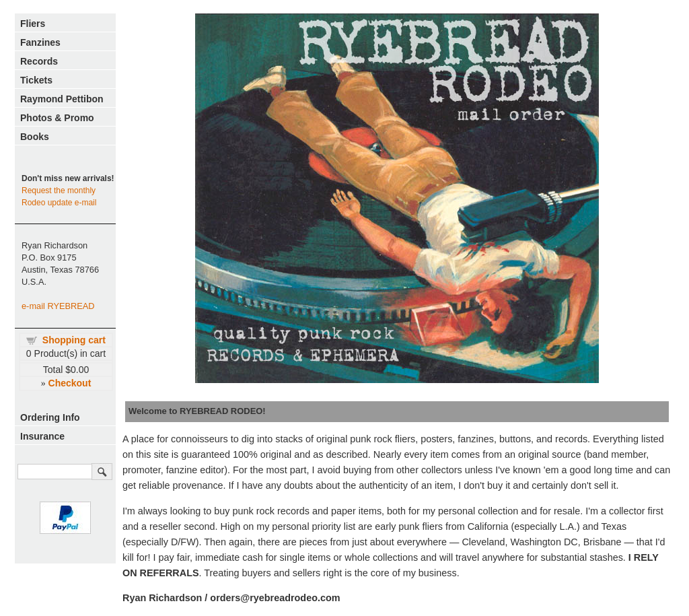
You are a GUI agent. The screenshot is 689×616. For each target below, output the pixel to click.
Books (35, 137)
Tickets (36, 80)
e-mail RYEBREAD (58, 306)
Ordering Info (50, 417)
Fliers (33, 24)
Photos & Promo (57, 118)
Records (39, 61)
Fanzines (40, 42)
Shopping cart (74, 340)
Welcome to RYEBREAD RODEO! (197, 411)
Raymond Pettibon (62, 99)
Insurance (42, 436)
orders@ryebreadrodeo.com (275, 598)
